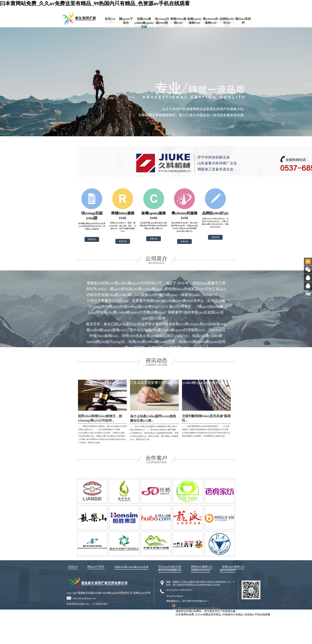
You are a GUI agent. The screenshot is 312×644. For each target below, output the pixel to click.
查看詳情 (92, 239)
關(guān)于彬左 (126, 21)
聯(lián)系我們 (228, 570)
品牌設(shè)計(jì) (227, 21)
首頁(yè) (110, 19)
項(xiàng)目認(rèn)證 (162, 21)
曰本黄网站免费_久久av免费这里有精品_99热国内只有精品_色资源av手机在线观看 (95, 3)
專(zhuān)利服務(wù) (211, 21)
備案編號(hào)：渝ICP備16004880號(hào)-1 (187, 601)
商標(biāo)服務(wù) (178, 21)
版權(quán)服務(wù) (194, 21)
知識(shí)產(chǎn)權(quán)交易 (144, 23)
